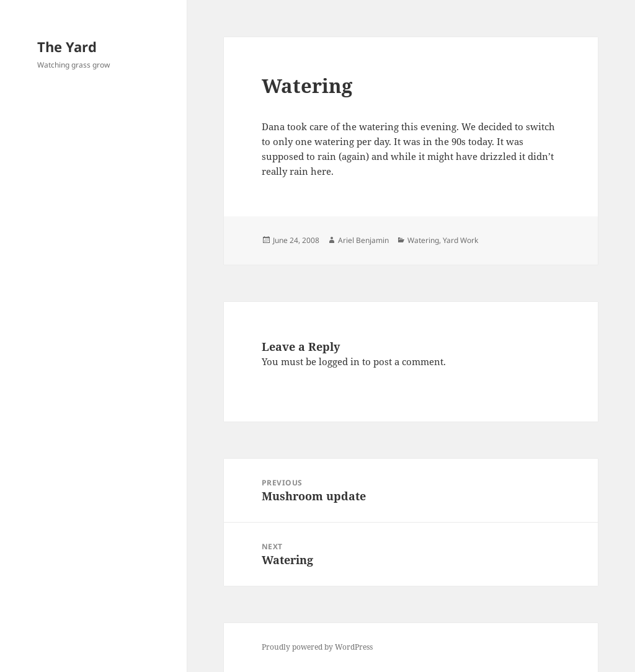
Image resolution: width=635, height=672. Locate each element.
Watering (423, 240)
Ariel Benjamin (363, 240)
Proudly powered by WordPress (317, 647)
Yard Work (460, 240)
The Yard (67, 46)
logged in (339, 361)
